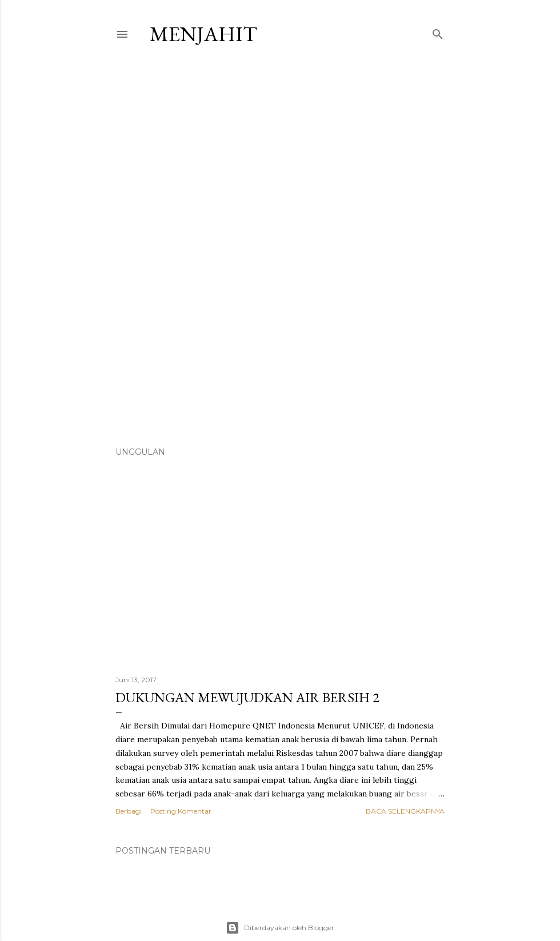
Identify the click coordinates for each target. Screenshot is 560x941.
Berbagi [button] (129, 811)
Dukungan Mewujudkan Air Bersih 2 (247, 697)
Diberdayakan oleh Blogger (280, 928)
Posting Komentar (181, 811)
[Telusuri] (438, 32)
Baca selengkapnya (405, 811)
